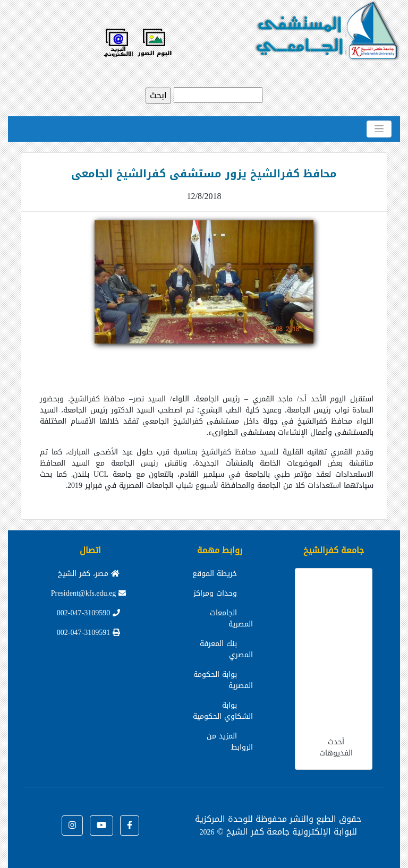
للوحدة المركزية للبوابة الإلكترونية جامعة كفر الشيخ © (276, 825)
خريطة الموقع (215, 574)
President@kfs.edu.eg (89, 593)
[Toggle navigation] (379, 129)
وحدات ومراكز (215, 593)
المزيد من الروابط (230, 742)
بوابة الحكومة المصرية (223, 680)
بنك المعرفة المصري (226, 649)
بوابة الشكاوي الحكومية (223, 711)
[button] (130, 826)
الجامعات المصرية (231, 618)
